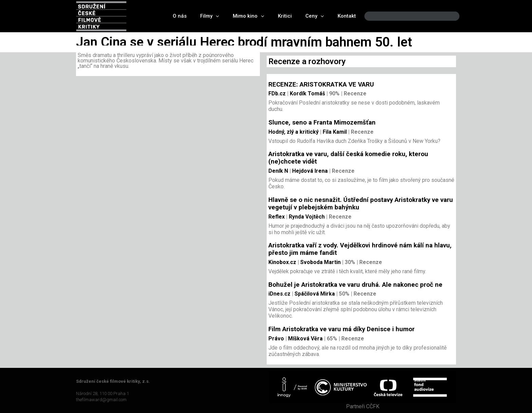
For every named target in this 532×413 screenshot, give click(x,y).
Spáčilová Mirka (314, 294)
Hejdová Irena (309, 171)
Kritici (285, 16)
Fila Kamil (334, 132)
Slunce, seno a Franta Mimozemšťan (322, 123)
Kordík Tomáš (307, 93)
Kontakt (347, 16)
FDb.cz (277, 93)
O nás (180, 16)
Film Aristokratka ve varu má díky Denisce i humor (341, 329)
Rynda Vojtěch (306, 217)
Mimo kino (249, 16)
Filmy (210, 16)
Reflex (277, 217)
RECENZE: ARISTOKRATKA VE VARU (321, 85)
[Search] (449, 16)
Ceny (315, 16)
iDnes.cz (279, 294)
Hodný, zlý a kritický (293, 132)
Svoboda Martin (320, 262)
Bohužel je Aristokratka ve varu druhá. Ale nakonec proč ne (355, 285)
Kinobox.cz (282, 262)
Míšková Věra (305, 339)
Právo (276, 339)
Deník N (278, 171)
